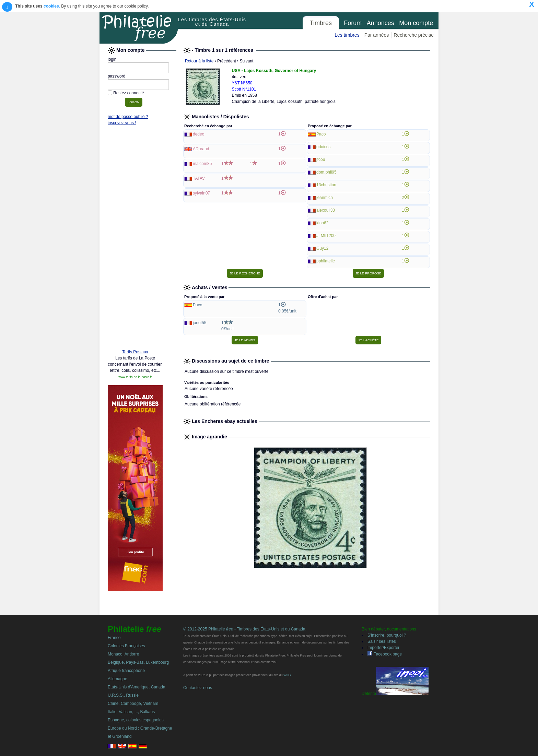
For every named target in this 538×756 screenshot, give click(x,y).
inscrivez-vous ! (122, 123)
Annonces (381, 23)
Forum (353, 23)
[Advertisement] (135, 239)
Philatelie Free (139, 28)
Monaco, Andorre (123, 654)
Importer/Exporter (383, 648)
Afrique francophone (126, 671)
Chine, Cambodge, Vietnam (133, 704)
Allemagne (118, 679)
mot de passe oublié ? (128, 117)
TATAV (199, 178)
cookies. (52, 6)
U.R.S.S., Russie (123, 695)
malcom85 (202, 164)
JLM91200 (326, 236)
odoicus (323, 147)
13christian (326, 185)
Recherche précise (414, 35)
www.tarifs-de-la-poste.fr (135, 377)
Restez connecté (128, 93)
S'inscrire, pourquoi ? (387, 635)
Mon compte (416, 23)
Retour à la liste (199, 61)
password (116, 76)
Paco (321, 134)
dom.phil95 (326, 172)
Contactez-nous (198, 688)
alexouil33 (326, 210)
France (114, 638)
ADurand (201, 149)
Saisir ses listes (382, 641)
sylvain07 (201, 193)
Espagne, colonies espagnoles (136, 720)
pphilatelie (326, 261)
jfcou (321, 160)
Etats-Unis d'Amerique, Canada (137, 687)
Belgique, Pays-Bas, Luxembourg (138, 662)
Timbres (321, 23)
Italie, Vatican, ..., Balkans (131, 712)
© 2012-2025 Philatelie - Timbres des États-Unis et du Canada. (245, 629)
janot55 (200, 323)
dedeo (198, 134)
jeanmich (325, 198)
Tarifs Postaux (135, 352)
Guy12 (322, 248)
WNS (287, 675)
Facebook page (385, 654)
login (112, 59)
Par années (377, 35)
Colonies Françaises (126, 646)
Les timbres (347, 35)
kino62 (322, 223)
